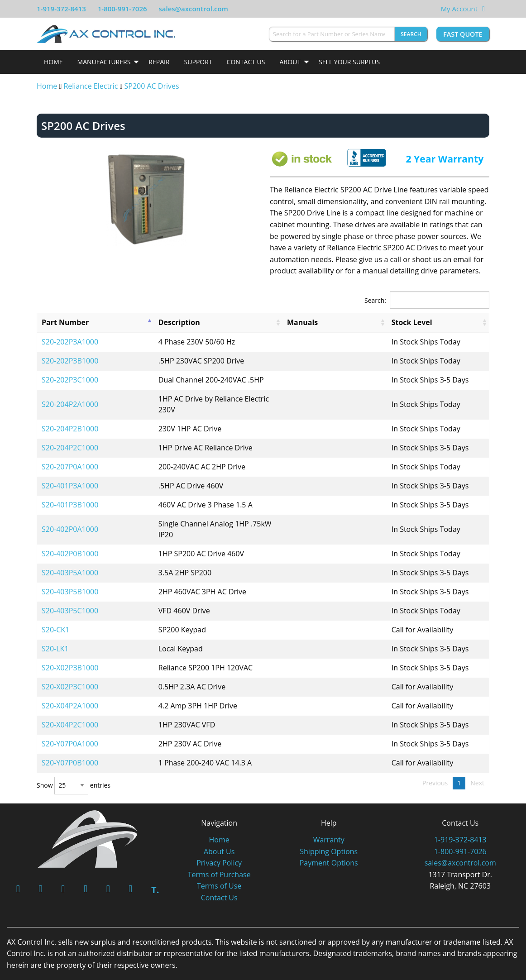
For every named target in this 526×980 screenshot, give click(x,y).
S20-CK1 (55, 608)
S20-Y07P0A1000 (70, 722)
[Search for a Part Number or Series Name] (332, 34)
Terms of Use (219, 864)
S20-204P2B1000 (70, 418)
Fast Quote (463, 34)
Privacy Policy (219, 841)
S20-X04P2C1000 (70, 703)
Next (477, 761)
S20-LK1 (55, 627)
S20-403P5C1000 (70, 589)
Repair (159, 62)
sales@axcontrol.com (193, 9)
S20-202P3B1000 (70, 361)
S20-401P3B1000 (70, 494)
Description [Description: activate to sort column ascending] (153, 322)
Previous (435, 761)
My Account (459, 9)
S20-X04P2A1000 (70, 684)
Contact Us (246, 62)
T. (155, 868)
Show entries (74, 764)
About (290, 62)
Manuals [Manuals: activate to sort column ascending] (328, 322)
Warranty (329, 818)
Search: (427, 300)
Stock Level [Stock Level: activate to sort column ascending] (401, 322)
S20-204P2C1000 (70, 437)
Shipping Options (329, 830)
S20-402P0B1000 (70, 532)
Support (198, 62)
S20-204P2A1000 (70, 399)
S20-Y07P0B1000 (70, 741)
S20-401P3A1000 (70, 475)
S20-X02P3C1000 (70, 665)
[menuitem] (53, 62)
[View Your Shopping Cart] (483, 9)
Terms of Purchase (219, 853)
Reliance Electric (91, 86)
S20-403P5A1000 (70, 551)
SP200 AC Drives (152, 86)
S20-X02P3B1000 (70, 646)
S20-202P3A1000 (70, 342)
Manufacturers (104, 62)
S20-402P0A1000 (70, 513)
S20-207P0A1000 (70, 456)
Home (53, 62)
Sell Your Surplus (349, 62)
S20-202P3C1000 (70, 380)
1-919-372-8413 (61, 9)
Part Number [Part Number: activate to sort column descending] (65, 322)
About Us (219, 830)
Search (411, 34)
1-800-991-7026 (122, 9)
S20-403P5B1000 (70, 570)
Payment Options (329, 841)
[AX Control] (88, 817)
